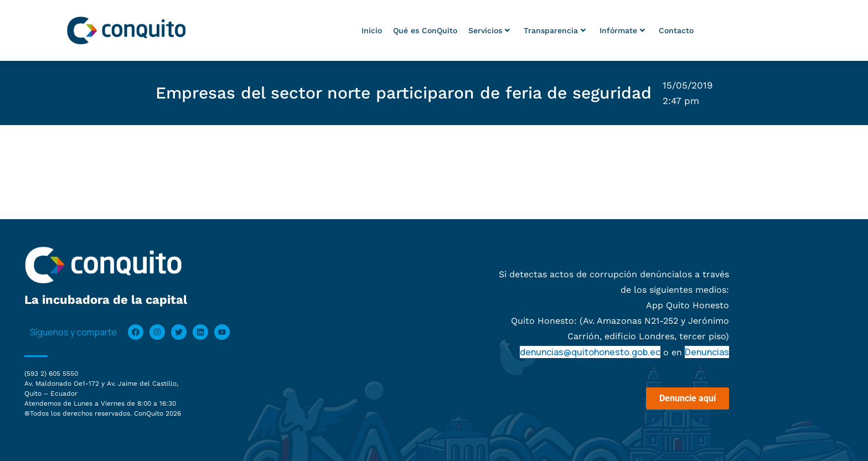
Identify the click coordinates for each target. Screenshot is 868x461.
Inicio (372, 30)
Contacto (676, 30)
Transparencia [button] (555, 30)
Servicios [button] (489, 30)
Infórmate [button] (622, 30)
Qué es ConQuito (425, 30)
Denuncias (707, 352)
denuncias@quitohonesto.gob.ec (590, 352)
